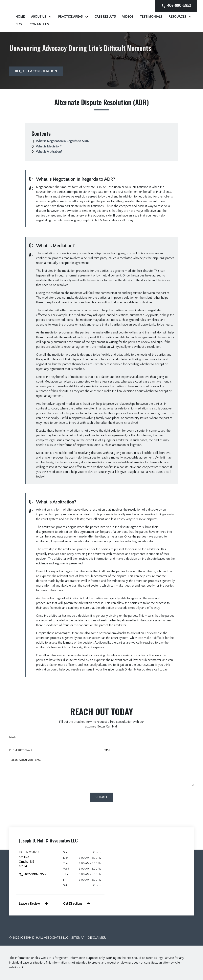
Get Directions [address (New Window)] (77, 904)
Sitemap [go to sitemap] (78, 938)
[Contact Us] (147, 24)
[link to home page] (34, 16)
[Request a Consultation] (36, 71)
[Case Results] (155, 17)
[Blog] (127, 24)
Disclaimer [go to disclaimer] (97, 938)
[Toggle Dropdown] (101, 17)
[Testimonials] (76, 24)
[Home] (70, 17)
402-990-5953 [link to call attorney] (32, 875)
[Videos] (177, 17)
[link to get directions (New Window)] (38, 861)
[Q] (63, 141)
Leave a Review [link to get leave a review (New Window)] (34, 904)
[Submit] (101, 798)
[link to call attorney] (176, 6)
